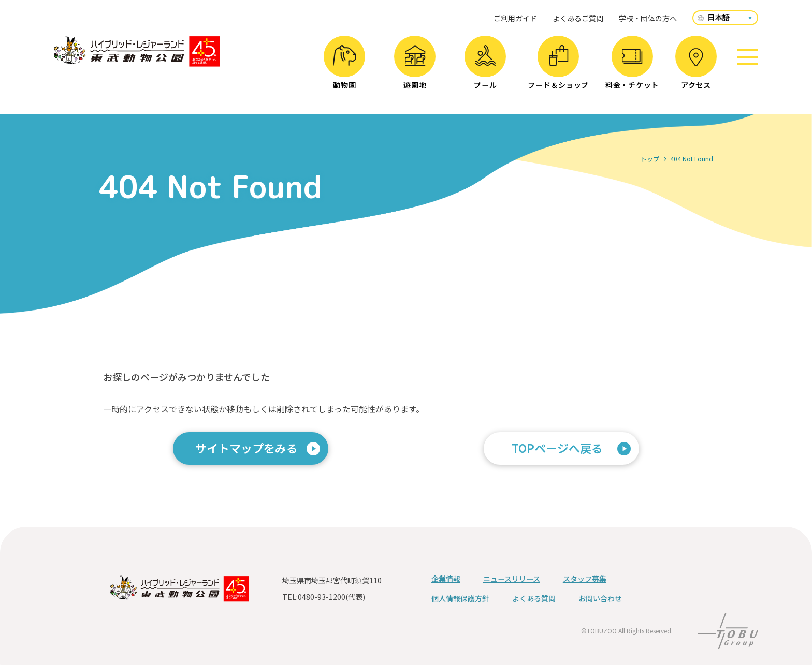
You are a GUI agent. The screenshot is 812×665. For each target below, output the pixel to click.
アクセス (696, 69)
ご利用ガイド (515, 18)
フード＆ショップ (558, 68)
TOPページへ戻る (557, 448)
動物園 (345, 68)
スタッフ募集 (585, 579)
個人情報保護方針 (460, 598)
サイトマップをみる (247, 448)
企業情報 (446, 579)
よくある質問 (534, 598)
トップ (650, 159)
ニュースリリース (512, 579)
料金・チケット (632, 70)
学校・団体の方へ (648, 18)
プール (485, 68)
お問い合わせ (600, 598)
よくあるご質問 (578, 18)
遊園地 (415, 68)
